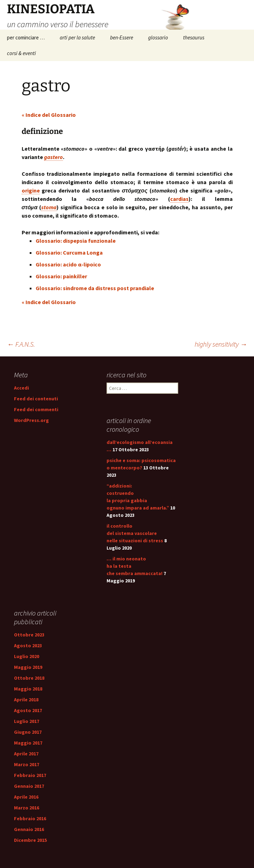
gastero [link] (53, 157)
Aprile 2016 (26, 797)
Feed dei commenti (36, 409)
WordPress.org (31, 420)
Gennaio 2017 (29, 786)
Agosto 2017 (28, 710)
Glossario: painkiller (61, 276)
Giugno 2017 (28, 732)
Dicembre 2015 (30, 840)
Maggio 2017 (28, 743)
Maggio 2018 (28, 689)
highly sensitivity (221, 344)
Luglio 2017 (27, 721)
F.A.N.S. (21, 344)
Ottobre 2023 (29, 635)
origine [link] (31, 190)
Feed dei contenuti (36, 399)
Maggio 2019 (28, 667)
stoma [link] (49, 207)
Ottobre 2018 (29, 678)
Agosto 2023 (28, 646)
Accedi (21, 388)
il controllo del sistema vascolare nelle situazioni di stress (135, 533)
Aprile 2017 (26, 754)
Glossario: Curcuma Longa (69, 252)
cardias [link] (179, 199)
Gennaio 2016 (29, 829)
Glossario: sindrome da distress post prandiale (95, 288)
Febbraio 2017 (30, 775)
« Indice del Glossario (49, 115)
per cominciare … (26, 37)
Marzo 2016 (27, 808)
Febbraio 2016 (30, 818)
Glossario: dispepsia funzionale (76, 241)
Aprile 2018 (26, 700)
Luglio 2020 (27, 656)
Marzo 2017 (27, 764)
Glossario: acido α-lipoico (68, 264)
